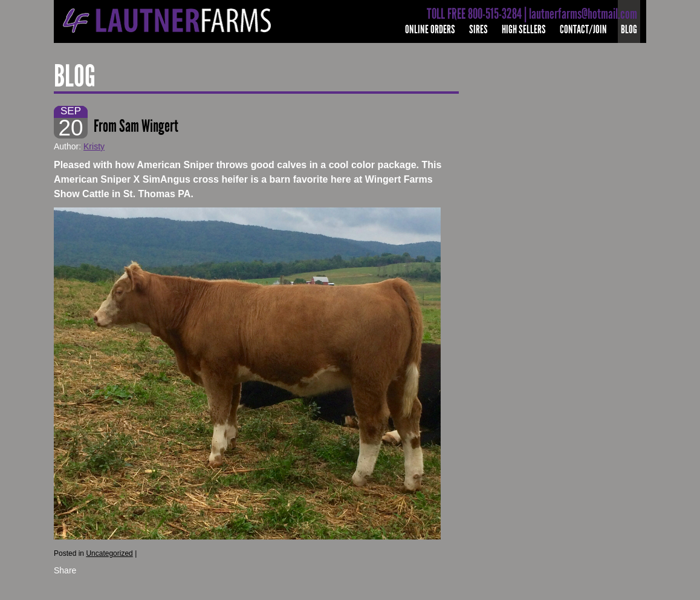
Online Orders (430, 29)
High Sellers (524, 29)
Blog (629, 29)
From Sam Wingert (137, 126)
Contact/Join (583, 29)
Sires (478, 29)
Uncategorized (109, 553)
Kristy (94, 146)
